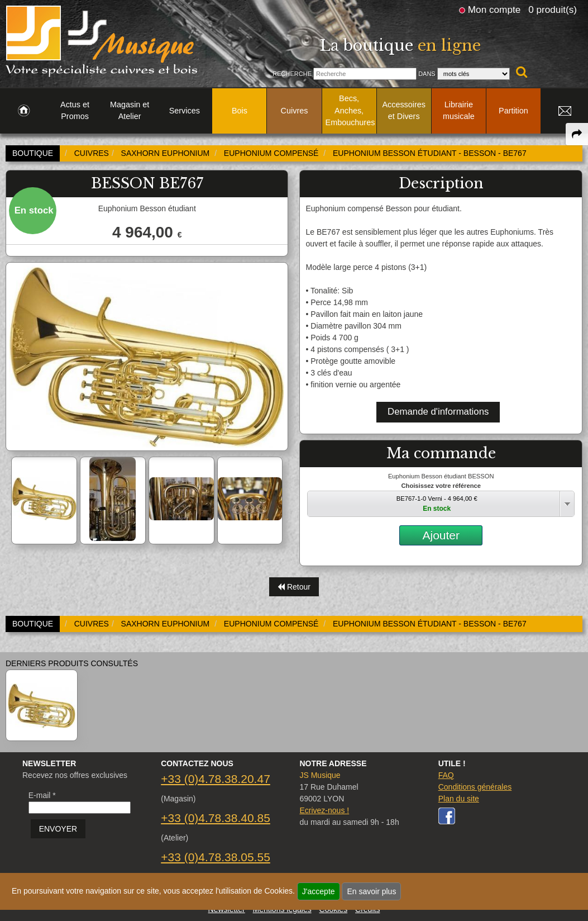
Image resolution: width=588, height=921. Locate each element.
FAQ (446, 775)
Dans (427, 74)
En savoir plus (371, 891)
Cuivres (295, 111)
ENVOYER (58, 829)
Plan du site (459, 799)
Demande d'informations (438, 412)
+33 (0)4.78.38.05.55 (216, 857)
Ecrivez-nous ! (324, 810)
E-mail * (42, 795)
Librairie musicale (459, 111)
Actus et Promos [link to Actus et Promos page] (75, 111)
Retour (294, 587)
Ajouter (441, 535)
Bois (240, 111)
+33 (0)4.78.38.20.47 (216, 779)
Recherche (292, 74)
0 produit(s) (553, 10)
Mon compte (494, 10)
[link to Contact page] (565, 111)
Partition (513, 111)
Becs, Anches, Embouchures (350, 110)
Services (185, 111)
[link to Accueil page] (24, 111)
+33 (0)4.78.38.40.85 (216, 818)
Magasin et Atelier (130, 111)
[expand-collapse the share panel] (577, 134)
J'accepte (319, 891)
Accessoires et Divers (404, 111)
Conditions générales (475, 787)
